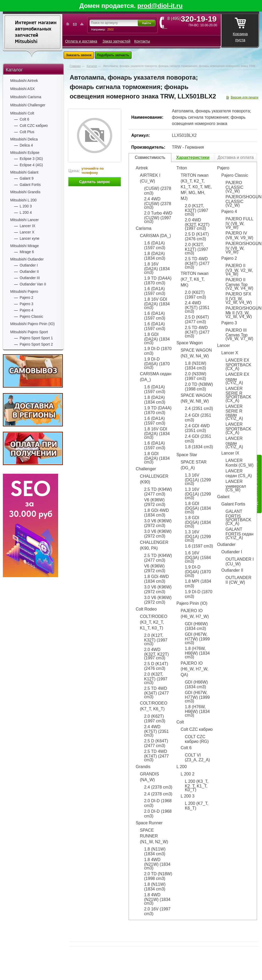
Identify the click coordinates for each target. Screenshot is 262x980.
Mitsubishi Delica (24, 139)
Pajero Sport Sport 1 (36, 338)
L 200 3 (26, 206)
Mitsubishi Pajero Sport (29, 332)
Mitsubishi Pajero (24, 291)
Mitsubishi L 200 (23, 200)
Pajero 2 (26, 298)
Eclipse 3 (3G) (31, 159)
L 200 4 (26, 212)
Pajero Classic (31, 316)
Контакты (142, 41)
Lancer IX (28, 226)
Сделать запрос (95, 182)
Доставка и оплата (236, 157)
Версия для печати (245, 97)
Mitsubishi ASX (22, 89)
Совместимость (150, 157)
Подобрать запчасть (113, 55)
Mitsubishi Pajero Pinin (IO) (32, 324)
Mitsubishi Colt (22, 113)
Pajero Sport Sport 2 (36, 344)
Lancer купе (29, 238)
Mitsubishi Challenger (28, 105)
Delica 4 (26, 145)
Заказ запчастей (116, 41)
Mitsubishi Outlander (27, 259)
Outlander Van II (33, 284)
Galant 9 (27, 178)
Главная (75, 66)
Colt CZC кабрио (34, 126)
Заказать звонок (79, 55)
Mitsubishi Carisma (26, 97)
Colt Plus (27, 132)
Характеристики (193, 157)
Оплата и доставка (81, 41)
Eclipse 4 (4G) (31, 165)
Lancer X (27, 232)
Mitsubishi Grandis (25, 192)
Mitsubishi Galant (24, 172)
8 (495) (194, 19)
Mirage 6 (27, 252)
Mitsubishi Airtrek (24, 81)
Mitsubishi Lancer (24, 220)
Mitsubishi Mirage (24, 246)
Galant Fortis (30, 185)
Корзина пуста (240, 28)
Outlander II (29, 272)
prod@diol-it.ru (160, 6)
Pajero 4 (26, 310)
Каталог (14, 70)
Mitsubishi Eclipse (25, 153)
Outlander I (29, 265)
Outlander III (30, 278)
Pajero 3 (26, 304)
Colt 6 (24, 119)
